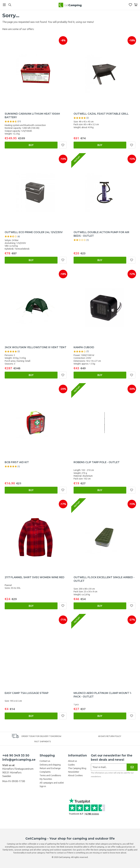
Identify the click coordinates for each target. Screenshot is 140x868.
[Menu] (4, 5)
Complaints (45, 772)
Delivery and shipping (50, 765)
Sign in (43, 786)
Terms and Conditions (50, 775)
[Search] (10, 5)
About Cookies (75, 775)
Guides (71, 765)
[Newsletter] (132, 767)
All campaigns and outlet (52, 783)
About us (72, 761)
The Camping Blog (77, 768)
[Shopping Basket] (136, 5)
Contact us (45, 761)
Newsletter (74, 772)
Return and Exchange (50, 768)
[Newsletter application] (109, 767)
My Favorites (46, 779)
